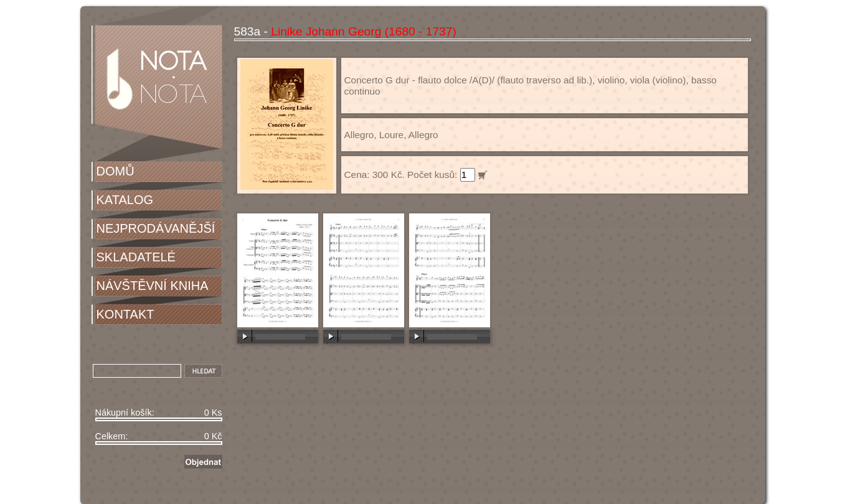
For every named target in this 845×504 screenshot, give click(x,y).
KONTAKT (125, 314)
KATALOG (125, 200)
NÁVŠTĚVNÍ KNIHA (153, 286)
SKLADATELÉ (136, 257)
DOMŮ (116, 171)
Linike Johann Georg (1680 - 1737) (364, 31)
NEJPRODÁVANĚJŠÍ (156, 228)
